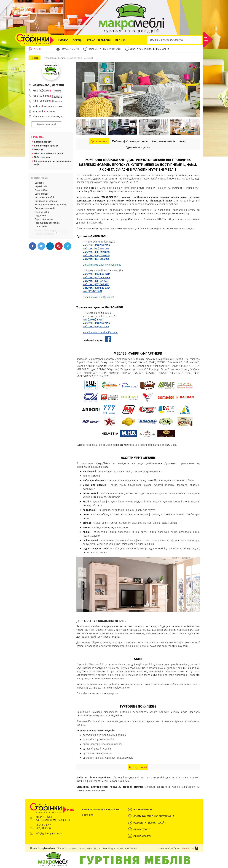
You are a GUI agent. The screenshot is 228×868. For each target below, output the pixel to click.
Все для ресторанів (45, 208)
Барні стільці (41, 194)
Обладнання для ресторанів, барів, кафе (52, 163)
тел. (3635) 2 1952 (92, 291)
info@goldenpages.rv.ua (49, 834)
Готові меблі (41, 226)
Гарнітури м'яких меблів (47, 223)
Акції (182, 141)
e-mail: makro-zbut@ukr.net (98, 297)
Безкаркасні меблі (44, 197)
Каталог (63, 40)
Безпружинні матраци (46, 201)
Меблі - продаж (42, 157)
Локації (78, 40)
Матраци (39, 149)
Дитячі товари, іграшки (46, 146)
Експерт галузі (138, 767)
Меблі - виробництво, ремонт (49, 153)
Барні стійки (41, 190)
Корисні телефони (99, 40)
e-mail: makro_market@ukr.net (100, 332)
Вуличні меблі (42, 212)
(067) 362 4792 (43, 825)
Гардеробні (41, 216)
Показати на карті (46, 124)
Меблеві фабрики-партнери (130, 141)
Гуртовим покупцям (138, 147)
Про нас (120, 40)
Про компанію (99, 141)
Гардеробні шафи (44, 219)
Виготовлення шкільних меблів (51, 205)
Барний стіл (41, 186)
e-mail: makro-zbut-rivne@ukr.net (102, 265)
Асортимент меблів (164, 141)
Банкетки (40, 183)
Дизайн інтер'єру (43, 142)
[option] (91, 127)
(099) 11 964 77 (43, 828)
